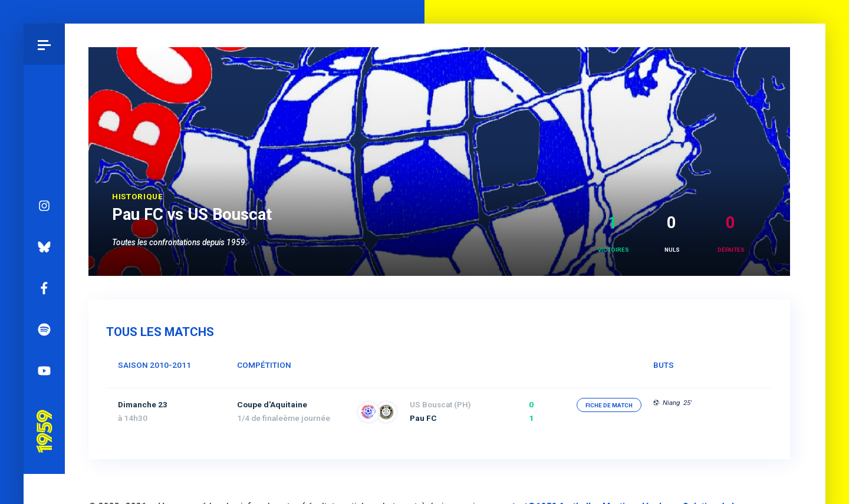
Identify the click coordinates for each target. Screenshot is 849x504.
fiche (609, 405)
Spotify (44, 304)
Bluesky (44, 221)
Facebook (44, 262)
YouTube (44, 345)
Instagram (44, 180)
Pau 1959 (44, 389)
